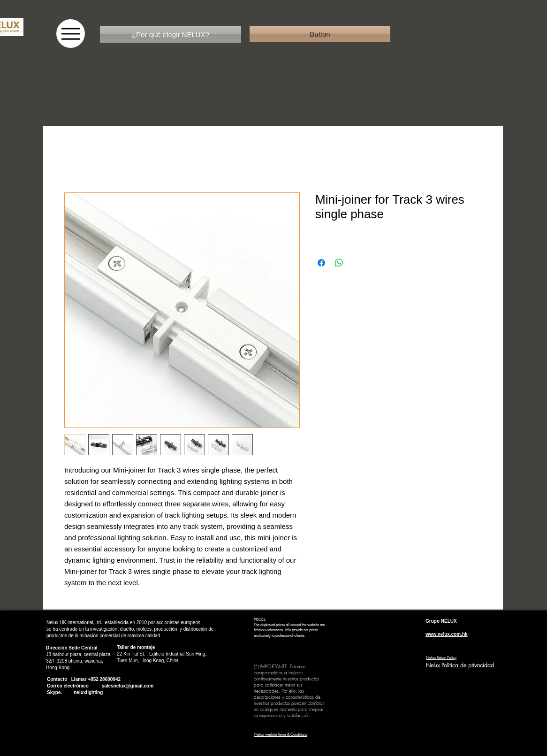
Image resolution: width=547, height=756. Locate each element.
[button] (320, 34)
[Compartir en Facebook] (321, 263)
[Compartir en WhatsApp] (339, 263)
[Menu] (71, 34)
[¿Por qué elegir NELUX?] (171, 34)
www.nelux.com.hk (447, 634)
